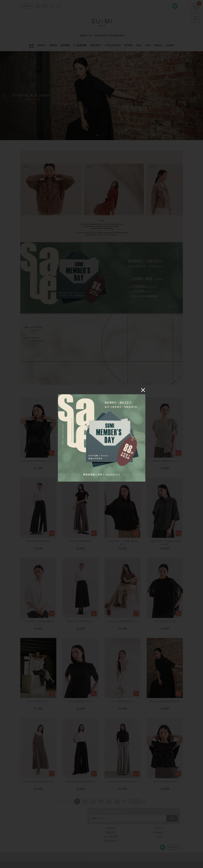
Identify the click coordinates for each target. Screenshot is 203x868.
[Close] (143, 390)
